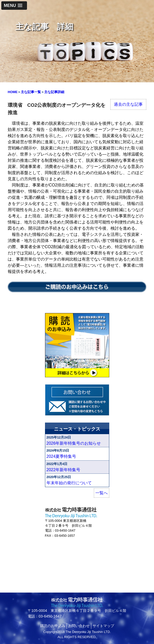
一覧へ (102, 493)
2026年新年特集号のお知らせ (74, 443)
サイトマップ (103, 626)
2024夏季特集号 (61, 456)
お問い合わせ (79, 626)
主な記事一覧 (31, 92)
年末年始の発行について (69, 483)
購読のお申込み (53, 626)
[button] (14, 6)
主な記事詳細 (54, 92)
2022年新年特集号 (64, 470)
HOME (13, 92)
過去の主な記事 (128, 104)
